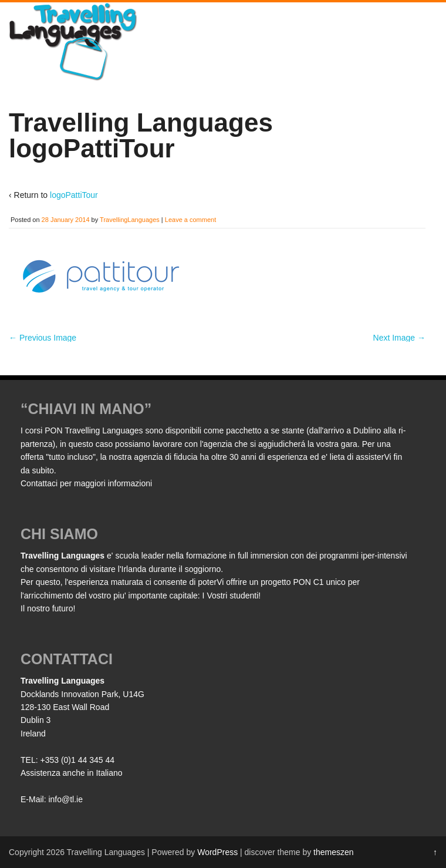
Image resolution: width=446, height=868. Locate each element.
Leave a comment (190, 220)
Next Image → (399, 338)
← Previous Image (43, 338)
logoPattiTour (74, 195)
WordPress (217, 852)
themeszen (333, 852)
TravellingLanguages (130, 220)
